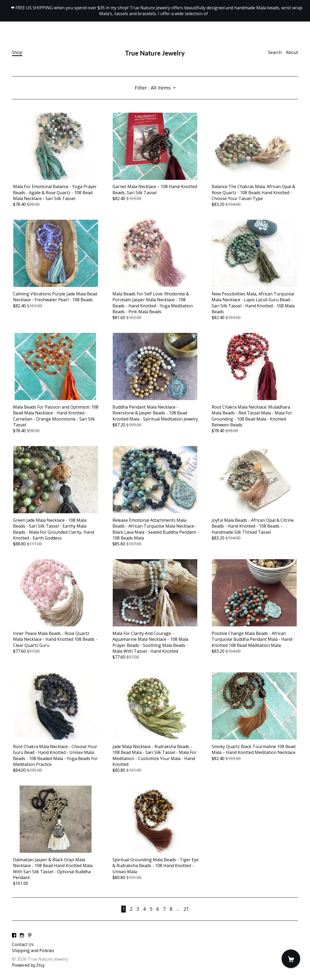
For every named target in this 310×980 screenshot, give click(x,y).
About (292, 52)
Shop (17, 52)
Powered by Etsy (28, 965)
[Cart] (291, 959)
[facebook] (14, 936)
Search (275, 52)
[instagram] (22, 936)
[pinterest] (30, 936)
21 (186, 909)
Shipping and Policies (33, 951)
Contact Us (23, 944)
